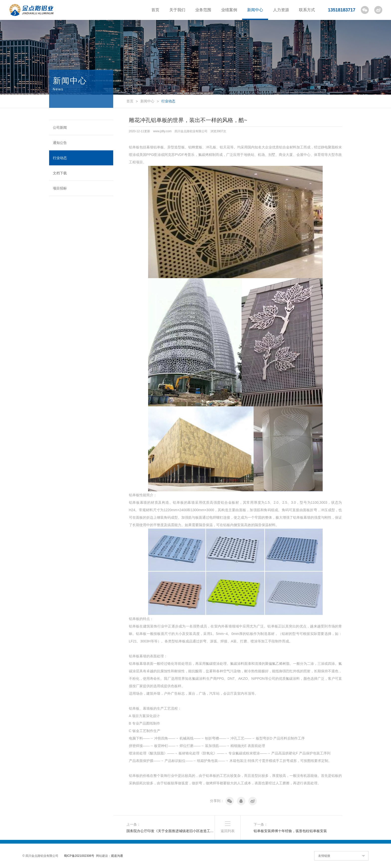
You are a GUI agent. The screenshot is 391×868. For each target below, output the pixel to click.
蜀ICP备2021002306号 (79, 856)
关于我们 (177, 10)
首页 (155, 10)
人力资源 (281, 10)
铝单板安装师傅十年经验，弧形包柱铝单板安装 (290, 831)
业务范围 (203, 10)
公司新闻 (60, 127)
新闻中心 (255, 10)
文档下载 (60, 173)
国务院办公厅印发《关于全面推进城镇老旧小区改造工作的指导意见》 (171, 831)
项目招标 (60, 188)
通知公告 (60, 143)
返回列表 (228, 831)
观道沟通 (117, 856)
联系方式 (307, 10)
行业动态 (60, 158)
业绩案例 (229, 10)
